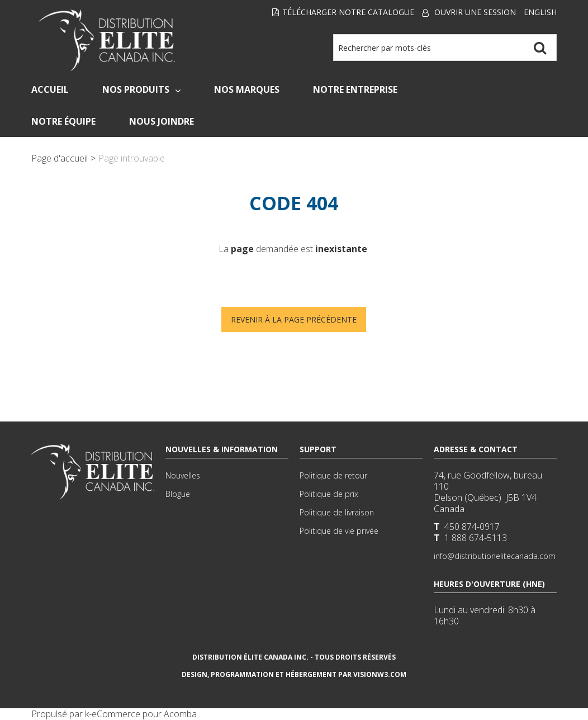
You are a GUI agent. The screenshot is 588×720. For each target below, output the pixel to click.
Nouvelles (183, 475)
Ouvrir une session (475, 12)
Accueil (50, 89)
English (540, 12)
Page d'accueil (60, 158)
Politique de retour (333, 475)
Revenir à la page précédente (294, 319)
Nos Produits (141, 89)
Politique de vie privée (339, 531)
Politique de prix (329, 494)
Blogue (178, 494)
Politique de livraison (337, 512)
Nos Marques (247, 89)
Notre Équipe (63, 121)
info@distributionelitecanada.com (495, 556)
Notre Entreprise (355, 89)
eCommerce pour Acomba (144, 714)
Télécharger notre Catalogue (343, 12)
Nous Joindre (162, 121)
